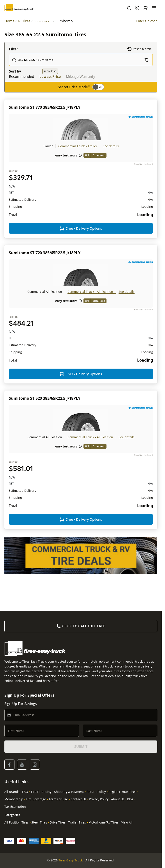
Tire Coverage (36, 799)
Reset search (139, 49)
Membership (14, 799)
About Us (118, 799)
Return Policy (96, 792)
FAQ (25, 792)
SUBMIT (81, 747)
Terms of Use (58, 799)
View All (127, 822)
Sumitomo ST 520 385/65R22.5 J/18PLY (45, 398)
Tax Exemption (15, 807)
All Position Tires (17, 822)
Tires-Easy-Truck (72, 860)
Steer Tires (39, 822)
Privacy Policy (99, 799)
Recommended (22, 76)
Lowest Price (50, 76)
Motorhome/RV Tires (104, 822)
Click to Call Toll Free (84, 626)
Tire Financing (41, 792)
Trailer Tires (77, 822)
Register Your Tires (122, 792)
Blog (130, 799)
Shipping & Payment (69, 792)
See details (111, 146)
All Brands (12, 792)
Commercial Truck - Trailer (78, 146)
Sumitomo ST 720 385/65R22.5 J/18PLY (45, 253)
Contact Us (78, 799)
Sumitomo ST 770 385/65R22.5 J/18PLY (45, 107)
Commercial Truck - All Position (90, 292)
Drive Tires (58, 822)
